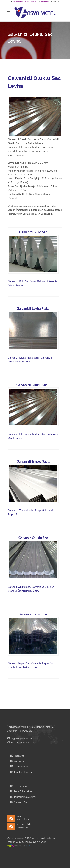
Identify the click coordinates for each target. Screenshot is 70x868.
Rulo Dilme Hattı (22, 791)
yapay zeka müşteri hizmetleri (25, 1)
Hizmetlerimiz (20, 766)
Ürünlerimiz (19, 786)
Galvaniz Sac (19, 802)
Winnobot (45, 1)
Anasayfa (17, 756)
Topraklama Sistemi (23, 797)
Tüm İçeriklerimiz (22, 772)
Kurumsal (17, 761)
